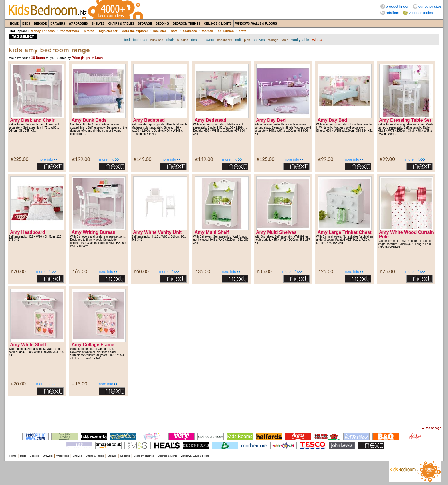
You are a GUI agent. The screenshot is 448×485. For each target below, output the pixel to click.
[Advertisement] (224, 411)
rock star (159, 31)
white (317, 40)
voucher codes (421, 13)
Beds (26, 24)
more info (45, 159)
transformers (69, 31)
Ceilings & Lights (218, 24)
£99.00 (326, 159)
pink (247, 40)
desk (195, 40)
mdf (238, 40)
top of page (433, 428)
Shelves (98, 24)
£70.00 (18, 271)
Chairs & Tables (121, 24)
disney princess (43, 31)
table (285, 40)
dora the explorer (135, 31)
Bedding (162, 24)
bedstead (140, 40)
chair (170, 40)
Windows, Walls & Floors (256, 24)
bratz (242, 31)
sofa (174, 31)
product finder (397, 6)
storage (273, 40)
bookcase (190, 31)
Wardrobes (78, 24)
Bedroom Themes (186, 24)
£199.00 (81, 159)
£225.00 (20, 159)
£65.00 (80, 271)
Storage (145, 24)
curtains (183, 40)
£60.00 (141, 271)
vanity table (300, 40)
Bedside (40, 24)
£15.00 (80, 384)
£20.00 (18, 384)
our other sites (430, 6)
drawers (208, 40)
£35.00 (203, 271)
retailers (393, 13)
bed (127, 40)
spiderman (226, 31)
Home (14, 24)
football (207, 31)
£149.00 (143, 159)
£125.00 (266, 159)
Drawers (58, 24)
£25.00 (326, 271)
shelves (259, 40)
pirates (89, 31)
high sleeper (108, 31)
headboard (225, 40)
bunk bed (157, 40)
